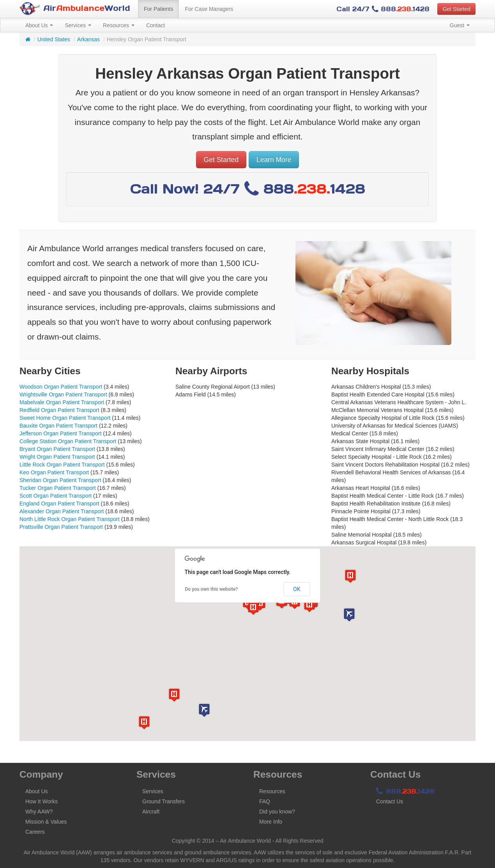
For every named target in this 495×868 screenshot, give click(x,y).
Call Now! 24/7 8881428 (248, 189)
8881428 (405, 791)
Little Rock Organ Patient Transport (62, 465)
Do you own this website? (212, 589)
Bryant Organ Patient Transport (57, 449)
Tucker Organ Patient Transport (58, 488)
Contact (156, 25)
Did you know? (277, 812)
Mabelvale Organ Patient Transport (62, 402)
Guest (460, 25)
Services (78, 25)
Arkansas (88, 39)
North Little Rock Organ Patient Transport (70, 519)
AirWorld (75, 9)
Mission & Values (46, 822)
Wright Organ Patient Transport (57, 457)
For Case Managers (209, 9)
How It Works (42, 801)
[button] (204, 710)
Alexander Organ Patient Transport (62, 511)
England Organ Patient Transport (59, 504)
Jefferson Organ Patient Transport (61, 433)
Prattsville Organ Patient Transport (61, 527)
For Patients (158, 9)
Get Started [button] (456, 9)
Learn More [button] (274, 160)
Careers (35, 832)
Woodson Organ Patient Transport (61, 387)
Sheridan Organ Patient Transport (60, 480)
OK (297, 589)
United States (54, 39)
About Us (39, 25)
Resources (119, 25)
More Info (271, 822)
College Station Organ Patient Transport (68, 441)
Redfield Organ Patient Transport (59, 410)
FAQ (265, 801)
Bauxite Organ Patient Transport (58, 426)
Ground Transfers (164, 801)
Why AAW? (39, 812)
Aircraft (151, 812)
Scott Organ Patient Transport (56, 496)
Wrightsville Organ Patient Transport (63, 394)
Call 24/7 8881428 (383, 9)
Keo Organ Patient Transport (54, 472)
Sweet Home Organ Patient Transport (65, 418)
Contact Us (390, 801)
